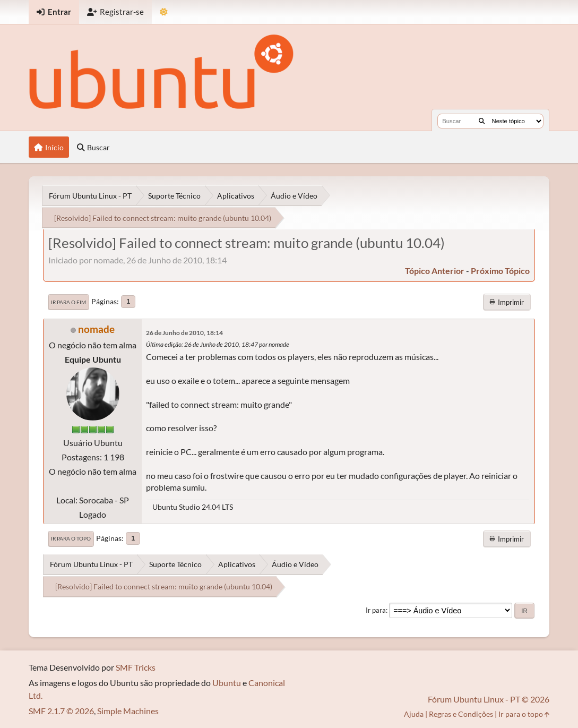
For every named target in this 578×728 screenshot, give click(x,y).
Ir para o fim (68, 302)
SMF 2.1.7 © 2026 (61, 711)
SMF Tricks (136, 667)
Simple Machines (128, 711)
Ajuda (414, 714)
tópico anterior (435, 271)
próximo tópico (500, 271)
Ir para (376, 610)
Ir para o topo (71, 538)
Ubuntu (227, 683)
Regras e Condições (461, 714)
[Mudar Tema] (164, 12)
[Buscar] (482, 121)
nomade (96, 329)
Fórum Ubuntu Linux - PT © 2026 (489, 699)
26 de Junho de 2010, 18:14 (184, 333)
